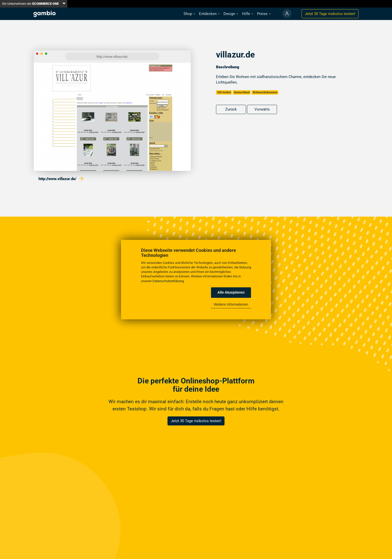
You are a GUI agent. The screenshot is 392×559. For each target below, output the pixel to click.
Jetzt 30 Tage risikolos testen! (196, 421)
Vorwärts (262, 109)
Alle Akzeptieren (231, 292)
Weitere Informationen (231, 304)
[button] (189, 14)
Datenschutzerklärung (168, 281)
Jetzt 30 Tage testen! (330, 14)
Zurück (231, 109)
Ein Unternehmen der (30, 4)
